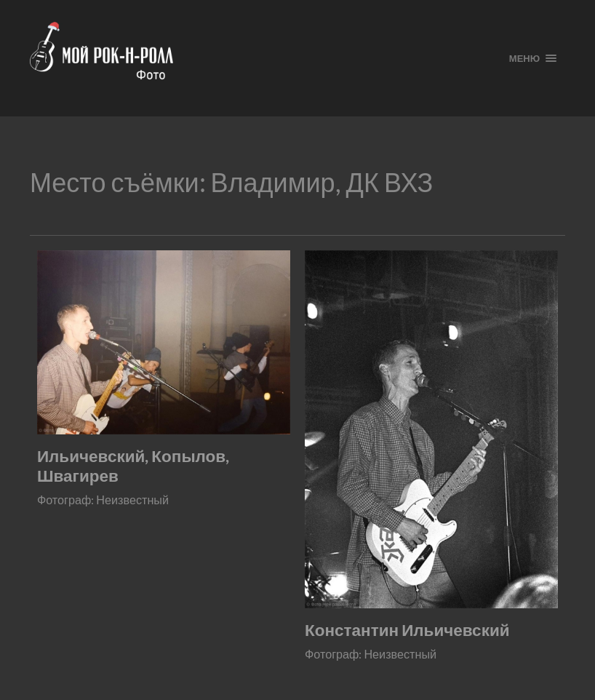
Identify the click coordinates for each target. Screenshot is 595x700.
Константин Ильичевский (407, 630)
